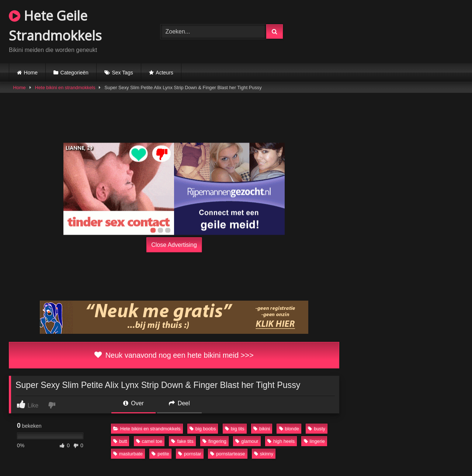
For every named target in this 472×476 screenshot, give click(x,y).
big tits (235, 429)
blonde (289, 429)
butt (120, 441)
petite (160, 454)
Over (133, 403)
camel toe (149, 441)
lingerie (314, 441)
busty (317, 429)
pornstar (190, 454)
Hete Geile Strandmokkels (55, 26)
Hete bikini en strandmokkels (65, 87)
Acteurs (164, 73)
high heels (281, 441)
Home (31, 73)
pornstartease (228, 454)
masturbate (128, 454)
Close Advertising (174, 245)
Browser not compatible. (387, 31)
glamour (247, 441)
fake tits (182, 441)
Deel (179, 403)
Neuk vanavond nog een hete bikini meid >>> (174, 355)
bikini (262, 429)
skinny (264, 454)
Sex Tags (122, 73)
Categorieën (74, 73)
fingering (214, 441)
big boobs (203, 429)
